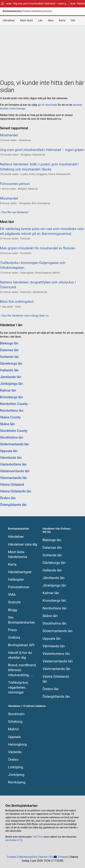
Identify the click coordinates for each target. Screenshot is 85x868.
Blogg (12, 610)
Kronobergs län (11, 397)
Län (40, 20)
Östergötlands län (13, 505)
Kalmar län (8, 390)
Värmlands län (11, 458)
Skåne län (7, 424)
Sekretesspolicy (28, 857)
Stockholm (16, 714)
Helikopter (16, 580)
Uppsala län (9, 451)
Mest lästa (27, 20)
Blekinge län (9, 343)
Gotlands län (9, 357)
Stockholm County (14, 431)
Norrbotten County (14, 404)
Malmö (13, 729)
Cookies (11, 857)
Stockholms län (12, 437)
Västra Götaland (12, 485)
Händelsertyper (20, 572)
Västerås (15, 752)
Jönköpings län (11, 384)
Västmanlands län (13, 478)
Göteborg (15, 722)
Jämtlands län (11, 377)
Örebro (13, 760)
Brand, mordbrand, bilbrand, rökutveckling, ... (22, 670)
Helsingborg (17, 744)
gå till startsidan (47, 105)
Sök (73, 20)
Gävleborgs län (11, 363)
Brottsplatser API (21, 645)
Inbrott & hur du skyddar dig (20, 655)
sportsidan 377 (13, 840)
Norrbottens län (12, 411)
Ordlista (14, 638)
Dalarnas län (9, 350)
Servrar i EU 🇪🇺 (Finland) (54, 857)
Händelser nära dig (23, 544)
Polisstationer (19, 587)
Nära (51, 20)
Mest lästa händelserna (18, 554)
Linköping (16, 767)
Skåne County (10, 417)
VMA (12, 595)
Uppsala (14, 737)
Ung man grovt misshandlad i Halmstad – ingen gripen (38, 4)
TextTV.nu (38, 837)
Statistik (14, 602)
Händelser (9, 20)
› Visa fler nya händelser (14, 212)
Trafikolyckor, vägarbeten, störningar (18, 687)
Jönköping (16, 775)
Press (12, 630)
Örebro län (8, 498)
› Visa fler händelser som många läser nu (24, 316)
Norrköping (17, 782)
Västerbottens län (13, 464)
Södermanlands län (14, 444)
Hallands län (9, 370)
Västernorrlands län (15, 471)
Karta (62, 20)
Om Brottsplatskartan (22, 620)
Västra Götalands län (16, 491)
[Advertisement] (42, 51)
